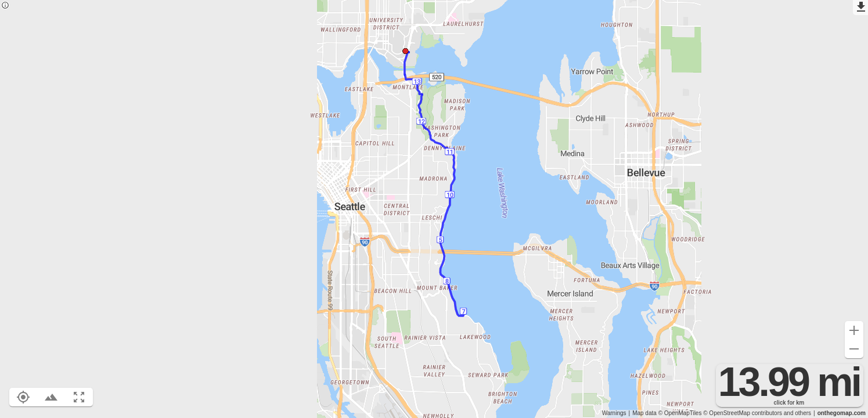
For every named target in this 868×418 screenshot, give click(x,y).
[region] (434, 209)
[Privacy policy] (5, 6)
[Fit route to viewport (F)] (79, 397)
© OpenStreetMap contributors (743, 413)
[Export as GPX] (860, 8)
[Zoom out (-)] (854, 349)
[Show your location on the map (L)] (23, 397)
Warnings (614, 413)
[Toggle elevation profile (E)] (51, 397)
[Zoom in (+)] (854, 330)
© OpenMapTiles (680, 413)
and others (797, 413)
